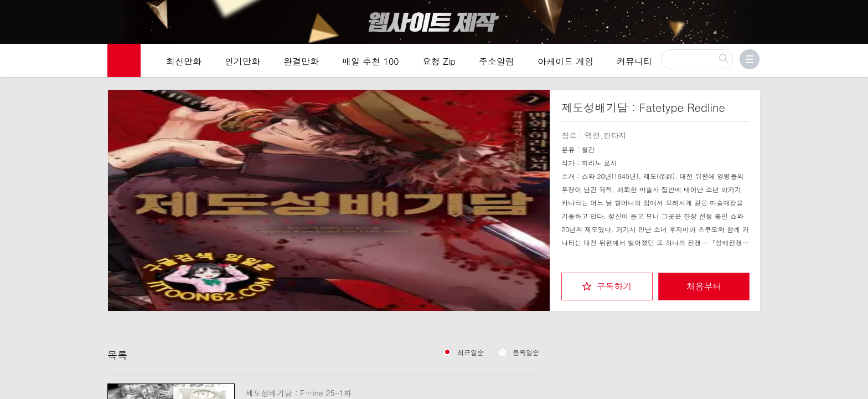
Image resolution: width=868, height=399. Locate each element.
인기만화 (242, 62)
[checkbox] (607, 286)
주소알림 (497, 62)
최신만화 (184, 62)
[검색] (697, 60)
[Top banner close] (855, 12)
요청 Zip (439, 62)
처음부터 (704, 286)
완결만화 (301, 62)
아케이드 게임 (565, 62)
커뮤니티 (634, 62)
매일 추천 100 (371, 62)
